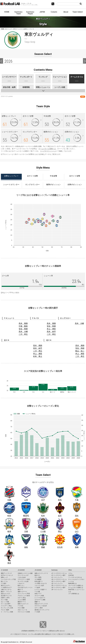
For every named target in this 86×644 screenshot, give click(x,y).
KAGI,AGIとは (72, 583)
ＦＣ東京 (4, 583)
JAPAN (42, 12)
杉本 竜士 (38, 356)
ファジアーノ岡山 (6, 606)
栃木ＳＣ (37, 575)
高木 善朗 (23, 323)
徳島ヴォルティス (23, 604)
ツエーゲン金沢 (39, 585)
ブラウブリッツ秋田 (24, 579)
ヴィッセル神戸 (6, 604)
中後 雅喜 (23, 326)
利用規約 (25, 631)
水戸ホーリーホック (7, 575)
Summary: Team (19, 13)
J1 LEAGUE (4, 570)
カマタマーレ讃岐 (40, 600)
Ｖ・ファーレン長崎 (7, 612)
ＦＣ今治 (20, 606)
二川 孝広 (23, 334)
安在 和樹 (23, 329)
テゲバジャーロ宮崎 (24, 612)
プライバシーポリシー (42, 631)
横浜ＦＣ (20, 590)
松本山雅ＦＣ (39, 581)
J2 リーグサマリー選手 (58, 581)
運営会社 (52, 631)
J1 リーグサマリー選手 (58, 575)
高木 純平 (51, 332)
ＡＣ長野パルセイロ (41, 583)
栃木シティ (21, 585)
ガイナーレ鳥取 (39, 596)
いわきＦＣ (21, 583)
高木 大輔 (23, 332)
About (66, 12)
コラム (70, 573)
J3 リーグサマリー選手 (58, 588)
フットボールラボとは (75, 577)
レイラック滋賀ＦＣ (41, 590)
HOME (7, 12)
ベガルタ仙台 (22, 577)
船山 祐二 (80, 351)
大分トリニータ (22, 610)
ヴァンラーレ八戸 (23, 575)
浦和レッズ (4, 577)
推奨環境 (31, 631)
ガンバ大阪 (4, 600)
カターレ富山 (22, 598)
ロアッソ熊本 (39, 608)
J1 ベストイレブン (57, 577)
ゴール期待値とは (74, 594)
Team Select (78, 12)
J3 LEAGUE (38, 570)
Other (70, 570)
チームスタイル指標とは (47, 149)
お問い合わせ (60, 631)
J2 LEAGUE (21, 570)
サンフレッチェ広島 (7, 608)
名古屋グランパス (6, 596)
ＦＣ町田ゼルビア (6, 588)
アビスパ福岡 (5, 610)
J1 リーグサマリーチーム (59, 573)
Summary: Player (30, 13)
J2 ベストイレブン (57, 583)
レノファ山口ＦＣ (40, 598)
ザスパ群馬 (38, 577)
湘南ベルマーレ (22, 592)
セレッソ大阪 (5, 602)
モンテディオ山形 (23, 581)
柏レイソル (4, 581)
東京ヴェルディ (6, 585)
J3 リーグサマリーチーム (59, 585)
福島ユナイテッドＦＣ (41, 573)
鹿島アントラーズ (6, 573)
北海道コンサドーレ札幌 (25, 573)
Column (54, 12)
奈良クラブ (38, 594)
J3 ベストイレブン (57, 590)
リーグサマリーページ (48, 151)
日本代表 (71, 575)
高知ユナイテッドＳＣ (41, 604)
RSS (83, 97)
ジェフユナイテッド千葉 (8, 579)
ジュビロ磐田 (22, 600)
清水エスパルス (6, 594)
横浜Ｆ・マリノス (6, 592)
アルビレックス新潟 (24, 596)
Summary (54, 570)
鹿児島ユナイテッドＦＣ (42, 610)
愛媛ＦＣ (37, 602)
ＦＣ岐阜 (37, 588)
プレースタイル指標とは (76, 585)
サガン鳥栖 (21, 608)
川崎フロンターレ (6, 590)
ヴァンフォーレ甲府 (24, 594)
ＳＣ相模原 (38, 579)
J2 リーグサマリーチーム (59, 579)
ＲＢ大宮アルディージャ (25, 588)
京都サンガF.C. (5, 598)
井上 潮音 (51, 329)
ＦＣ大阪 (37, 592)
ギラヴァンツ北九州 (41, 606)
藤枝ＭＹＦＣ (22, 602)
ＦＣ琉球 (37, 612)
